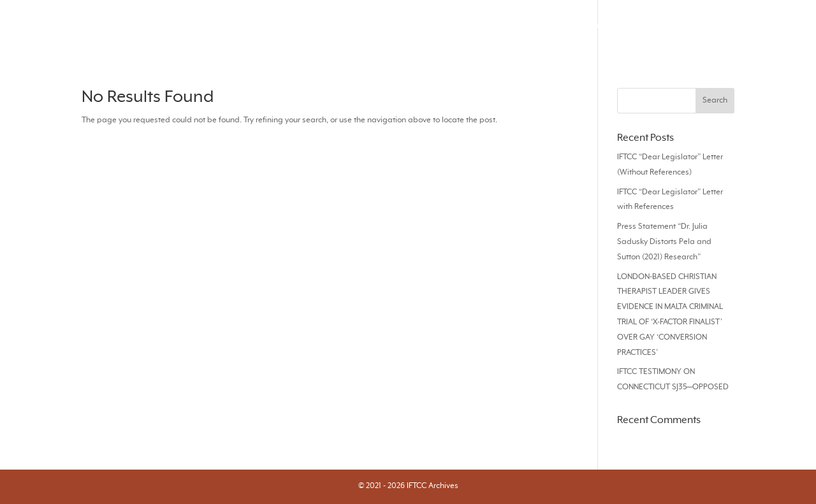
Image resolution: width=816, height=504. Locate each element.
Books (659, 26)
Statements (719, 26)
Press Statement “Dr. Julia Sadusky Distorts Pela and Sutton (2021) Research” (664, 242)
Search (328, 26)
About (780, 26)
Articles (437, 26)
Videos (558, 26)
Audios (609, 26)
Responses (498, 26)
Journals (382, 26)
